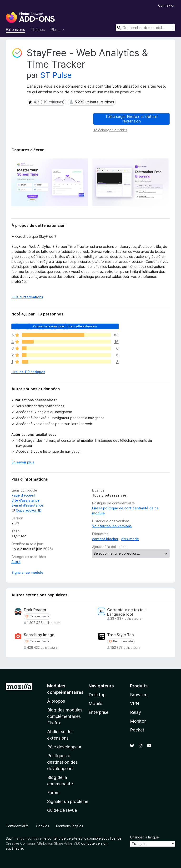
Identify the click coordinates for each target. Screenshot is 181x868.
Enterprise (98, 712)
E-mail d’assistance (27, 505)
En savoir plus (23, 462)
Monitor (138, 721)
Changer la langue (144, 837)
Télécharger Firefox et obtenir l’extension (131, 119)
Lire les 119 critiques (28, 372)
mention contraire (28, 838)
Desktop (97, 695)
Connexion (167, 5)
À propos (56, 701)
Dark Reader (35, 610)
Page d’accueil (23, 495)
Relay (136, 712)
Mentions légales (70, 826)
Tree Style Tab (121, 635)
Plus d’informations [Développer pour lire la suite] (27, 297)
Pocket (137, 730)
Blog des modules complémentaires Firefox (65, 716)
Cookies (43, 826)
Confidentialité (17, 826)
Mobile (95, 703)
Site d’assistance (25, 500)
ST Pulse (56, 75)
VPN (135, 703)
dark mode (130, 539)
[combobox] (146, 28)
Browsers (139, 695)
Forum (53, 793)
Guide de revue (62, 810)
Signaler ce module (27, 572)
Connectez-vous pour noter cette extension (65, 326)
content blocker (105, 539)
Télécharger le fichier (110, 130)
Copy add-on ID (26, 510)
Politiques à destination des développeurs (62, 762)
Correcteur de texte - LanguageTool (127, 612)
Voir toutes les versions (112, 526)
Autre (16, 562)
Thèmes (38, 30)
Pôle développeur (64, 747)
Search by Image (39, 635)
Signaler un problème (68, 801)
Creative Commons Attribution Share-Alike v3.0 (43, 843)
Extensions (15, 30)
